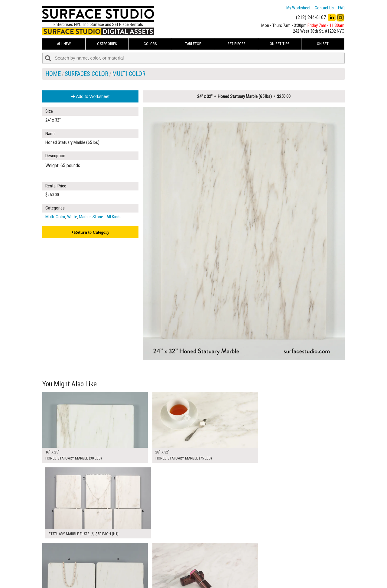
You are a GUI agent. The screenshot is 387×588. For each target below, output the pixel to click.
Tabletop (193, 44)
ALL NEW (64, 44)
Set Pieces (236, 44)
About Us (156, 564)
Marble (85, 217)
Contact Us (324, 8)
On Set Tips (280, 44)
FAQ (341, 8)
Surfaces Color (86, 74)
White (72, 217)
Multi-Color (129, 74)
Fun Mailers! (158, 578)
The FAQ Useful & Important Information (182, 571)
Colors (150, 44)
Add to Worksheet (90, 96)
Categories (107, 44)
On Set (323, 44)
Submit (258, 571)
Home (53, 74)
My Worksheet (298, 8)
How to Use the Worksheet (170, 557)
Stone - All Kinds (107, 217)
